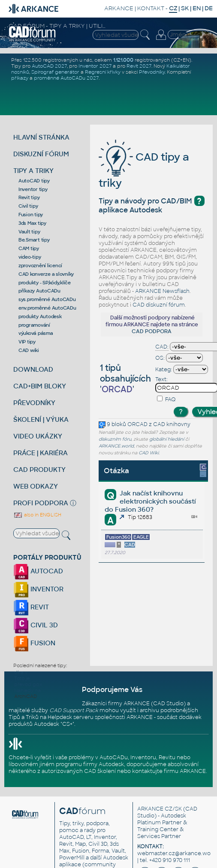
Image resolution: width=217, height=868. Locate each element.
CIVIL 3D (36, 625)
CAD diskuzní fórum (159, 305)
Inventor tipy (33, 189)
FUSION (34, 643)
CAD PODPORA (152, 331)
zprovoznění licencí (40, 265)
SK (185, 8)
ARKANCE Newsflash (162, 291)
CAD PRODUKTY (39, 470)
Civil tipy (28, 206)
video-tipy (30, 257)
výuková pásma (36, 333)
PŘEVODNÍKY (34, 403)
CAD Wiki (149, 453)
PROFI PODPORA (41, 503)
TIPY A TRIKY (33, 171)
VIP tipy (27, 342)
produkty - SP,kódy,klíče (45, 283)
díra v (21, 672)
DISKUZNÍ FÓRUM (41, 154)
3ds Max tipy (32, 223)
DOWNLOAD (33, 369)
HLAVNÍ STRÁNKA (41, 137)
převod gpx (28, 684)
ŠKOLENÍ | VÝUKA (41, 419)
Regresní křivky (103, 72)
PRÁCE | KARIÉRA (41, 453)
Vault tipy (29, 232)
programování (34, 325)
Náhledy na (27, 690)
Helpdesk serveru (71, 717)
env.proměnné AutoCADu (47, 308)
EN (197, 8)
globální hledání (167, 439)
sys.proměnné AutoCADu (47, 299)
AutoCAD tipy (34, 181)
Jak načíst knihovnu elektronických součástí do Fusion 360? (150, 501)
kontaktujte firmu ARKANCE (169, 771)
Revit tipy (29, 197)
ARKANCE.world (116, 446)
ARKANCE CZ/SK (160, 809)
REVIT (31, 607)
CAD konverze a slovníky (46, 274)
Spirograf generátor (55, 72)
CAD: (162, 347)
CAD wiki (29, 350)
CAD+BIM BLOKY (40, 386)
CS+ (67, 724)
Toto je (22, 678)
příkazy (20, 78)
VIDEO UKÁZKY (38, 436)
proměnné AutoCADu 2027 (66, 78)
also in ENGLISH (37, 515)
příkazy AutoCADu (39, 291)
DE (209, 8)
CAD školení (100, 771)
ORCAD (137, 424)
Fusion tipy (31, 215)
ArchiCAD (26, 696)
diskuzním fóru (115, 439)
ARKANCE (119, 8)
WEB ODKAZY (36, 486)
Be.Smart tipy (34, 240)
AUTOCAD (38, 571)
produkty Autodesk (40, 316)
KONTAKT (151, 8)
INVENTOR (38, 589)
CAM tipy (29, 248)
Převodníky (152, 72)
